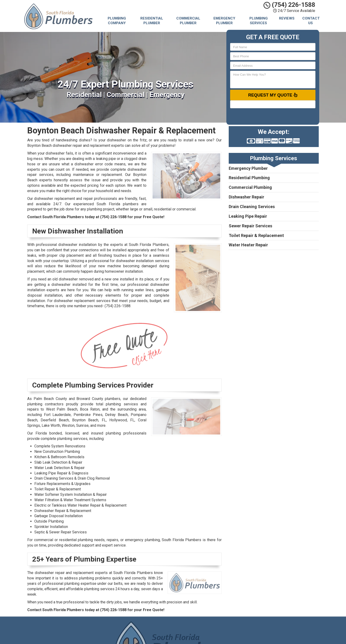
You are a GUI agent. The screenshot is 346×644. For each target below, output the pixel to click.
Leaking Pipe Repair (248, 216)
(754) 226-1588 (289, 5)
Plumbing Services (259, 21)
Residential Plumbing (249, 178)
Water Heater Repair (248, 245)
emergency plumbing (142, 540)
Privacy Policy (200, 633)
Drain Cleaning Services (252, 207)
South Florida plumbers (118, 204)
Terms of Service (203, 638)
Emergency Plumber (224, 21)
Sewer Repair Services (250, 226)
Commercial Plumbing (250, 187)
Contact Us (311, 21)
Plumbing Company (117, 21)
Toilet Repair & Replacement (256, 235)
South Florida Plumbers (207, 628)
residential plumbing (76, 540)
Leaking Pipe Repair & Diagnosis (61, 473)
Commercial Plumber (188, 21)
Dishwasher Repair (246, 197)
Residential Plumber (152, 21)
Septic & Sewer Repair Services (61, 532)
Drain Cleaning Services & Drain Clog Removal (72, 478)
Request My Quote (273, 95)
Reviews (287, 18)
